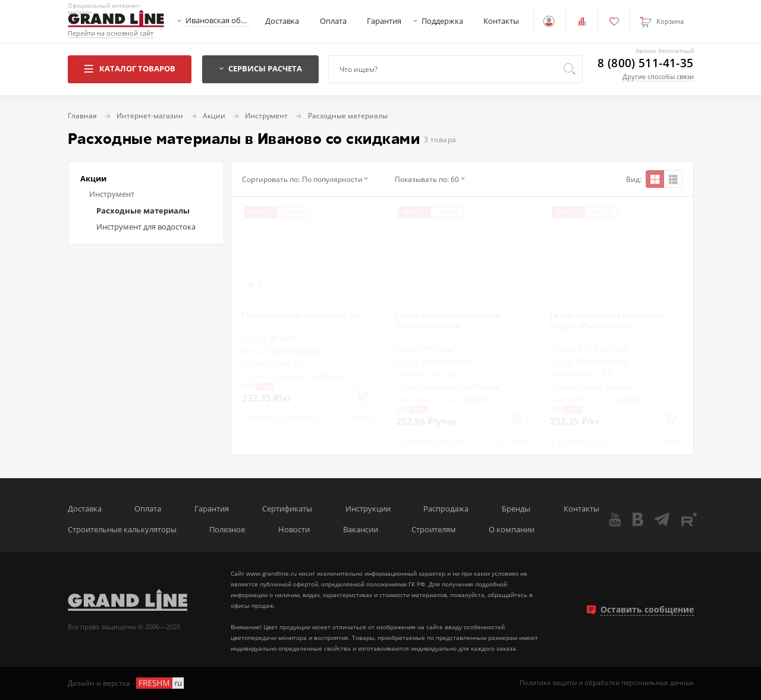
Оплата (333, 21)
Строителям (434, 530)
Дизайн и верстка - (127, 683)
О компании (512, 530)
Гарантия (384, 21)
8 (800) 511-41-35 (645, 63)
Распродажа (446, 509)
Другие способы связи (658, 76)
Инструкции (368, 509)
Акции (93, 179)
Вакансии (361, 530)
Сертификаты (287, 509)
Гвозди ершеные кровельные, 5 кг (302, 315)
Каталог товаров (129, 69)
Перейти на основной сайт (111, 34)
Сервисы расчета (260, 69)
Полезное (227, 530)
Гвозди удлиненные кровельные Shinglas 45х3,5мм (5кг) (608, 320)
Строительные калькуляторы (122, 530)
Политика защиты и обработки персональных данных (607, 683)
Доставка (282, 21)
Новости (294, 530)
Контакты (501, 21)
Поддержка (442, 21)
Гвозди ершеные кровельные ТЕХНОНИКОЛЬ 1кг (448, 320)
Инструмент (112, 194)
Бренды (516, 509)
